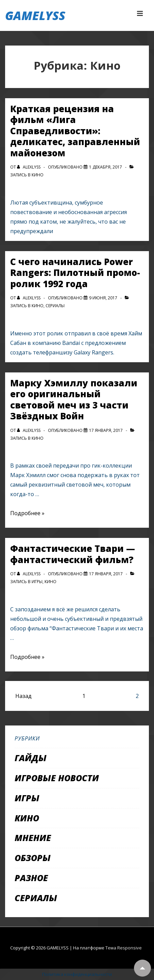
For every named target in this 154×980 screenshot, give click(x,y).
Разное (31, 878)
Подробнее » (27, 513)
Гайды (31, 758)
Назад (23, 696)
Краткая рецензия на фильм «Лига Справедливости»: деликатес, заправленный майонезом (75, 131)
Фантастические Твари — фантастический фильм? (73, 554)
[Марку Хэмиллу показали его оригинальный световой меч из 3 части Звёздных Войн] (106, 430)
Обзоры (33, 858)
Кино (38, 175)
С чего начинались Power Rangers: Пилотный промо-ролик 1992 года (75, 273)
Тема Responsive (124, 948)
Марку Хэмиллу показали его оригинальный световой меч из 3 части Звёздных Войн (74, 400)
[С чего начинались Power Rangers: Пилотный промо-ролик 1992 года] (103, 298)
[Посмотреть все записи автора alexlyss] (29, 167)
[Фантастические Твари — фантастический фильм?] (106, 574)
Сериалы (55, 306)
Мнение (33, 838)
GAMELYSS (35, 15)
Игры (37, 582)
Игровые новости (57, 778)
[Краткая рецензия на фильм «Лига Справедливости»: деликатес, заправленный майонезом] (106, 167)
